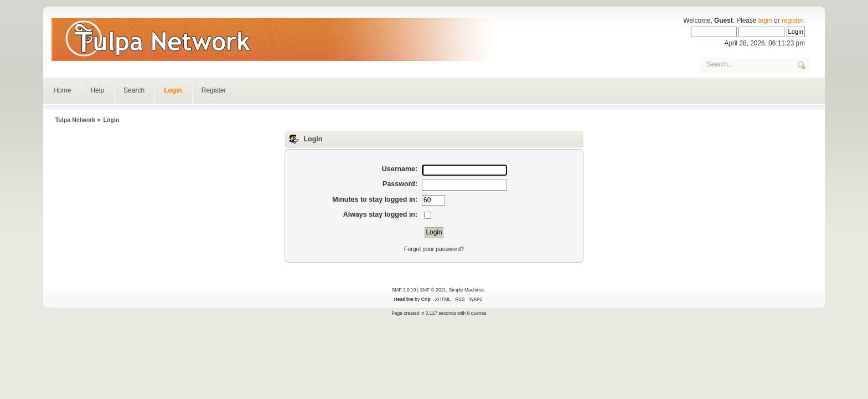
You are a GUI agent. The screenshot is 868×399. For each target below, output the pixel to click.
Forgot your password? (434, 249)
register (792, 21)
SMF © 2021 (433, 290)
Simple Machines (467, 290)
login (765, 21)
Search (134, 90)
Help (97, 90)
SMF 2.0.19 (404, 290)
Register (214, 90)
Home (62, 90)
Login (173, 90)
